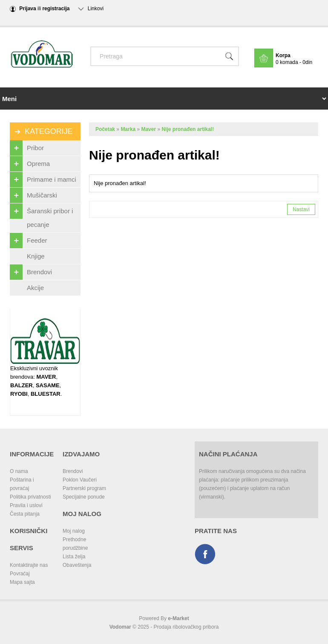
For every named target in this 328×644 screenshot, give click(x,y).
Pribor (27, 148)
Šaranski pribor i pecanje (41, 216)
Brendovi (31, 272)
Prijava (27, 9)
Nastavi (301, 209)
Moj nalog (74, 531)
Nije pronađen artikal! (188, 129)
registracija (56, 9)
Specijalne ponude (84, 497)
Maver (148, 129)
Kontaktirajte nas (29, 565)
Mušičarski (33, 195)
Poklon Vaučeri (80, 480)
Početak (105, 129)
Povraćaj (20, 574)
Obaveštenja (77, 565)
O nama (19, 471)
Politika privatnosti (30, 497)
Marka (128, 129)
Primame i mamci (43, 180)
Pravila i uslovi (26, 505)
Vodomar (120, 627)
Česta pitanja (25, 514)
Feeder (29, 241)
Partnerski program (84, 488)
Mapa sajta (22, 582)
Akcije (35, 288)
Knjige (36, 256)
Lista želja (74, 557)
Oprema (30, 164)
